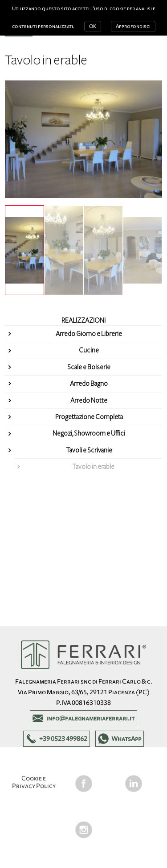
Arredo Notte (89, 400)
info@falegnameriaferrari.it (90, 718)
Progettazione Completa (89, 417)
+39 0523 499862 (63, 739)
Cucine (89, 350)
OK (93, 26)
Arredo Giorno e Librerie (89, 334)
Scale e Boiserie (89, 367)
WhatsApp (126, 739)
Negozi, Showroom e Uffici (89, 433)
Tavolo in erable (93, 467)
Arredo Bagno (89, 384)
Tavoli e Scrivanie (89, 450)
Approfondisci (133, 26)
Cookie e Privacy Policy (34, 782)
